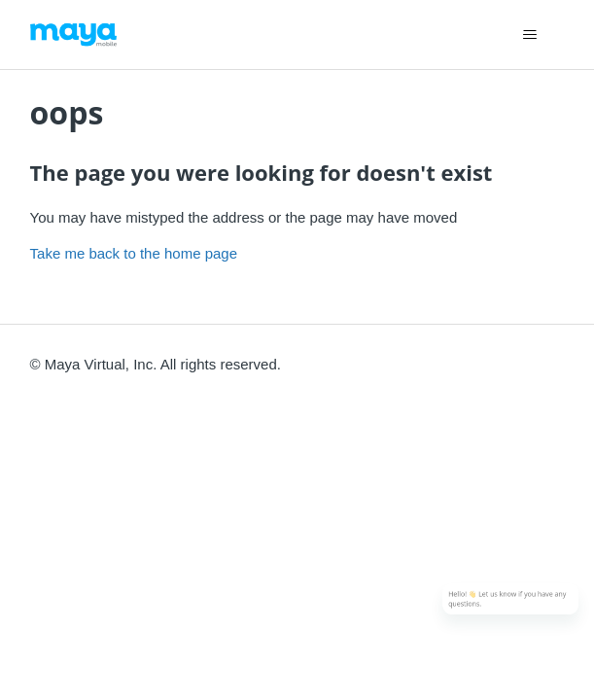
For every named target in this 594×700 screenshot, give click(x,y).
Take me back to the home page (134, 253)
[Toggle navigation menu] (529, 35)
